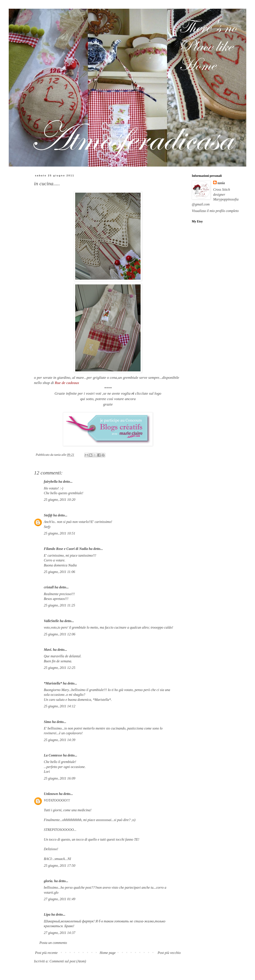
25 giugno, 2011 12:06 (60, 634)
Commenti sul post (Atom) (68, 961)
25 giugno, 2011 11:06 (59, 572)
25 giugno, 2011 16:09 (60, 778)
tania (221, 183)
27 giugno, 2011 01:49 (60, 899)
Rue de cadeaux (66, 383)
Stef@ (48, 515)
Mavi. (48, 650)
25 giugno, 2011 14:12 (60, 706)
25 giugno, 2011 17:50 (60, 866)
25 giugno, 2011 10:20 (60, 500)
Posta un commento (53, 943)
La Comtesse (53, 755)
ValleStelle (51, 621)
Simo (48, 722)
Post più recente (46, 953)
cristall (49, 587)
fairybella (51, 482)
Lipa (47, 914)
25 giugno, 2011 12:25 (60, 668)
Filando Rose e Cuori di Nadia (66, 549)
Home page (108, 953)
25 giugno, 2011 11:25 (59, 605)
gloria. (48, 881)
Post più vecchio (169, 953)
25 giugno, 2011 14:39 (60, 740)
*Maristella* (53, 683)
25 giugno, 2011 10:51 (60, 533)
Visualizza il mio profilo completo (215, 211)
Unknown (51, 794)
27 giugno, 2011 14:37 (60, 933)
